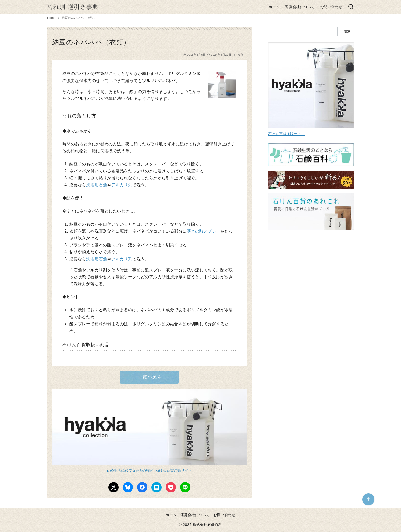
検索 (347, 31)
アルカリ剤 (122, 185)
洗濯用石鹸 (97, 185)
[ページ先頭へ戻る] (368, 499)
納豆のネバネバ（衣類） (79, 18)
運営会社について (300, 7)
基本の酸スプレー (203, 231)
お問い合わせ (331, 7)
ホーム (274, 7)
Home (52, 18)
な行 (241, 55)
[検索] (351, 7)
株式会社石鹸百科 (207, 525)
